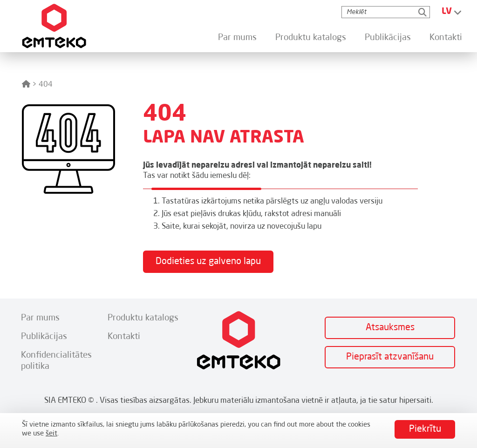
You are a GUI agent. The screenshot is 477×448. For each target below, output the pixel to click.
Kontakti (446, 37)
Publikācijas (388, 37)
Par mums (237, 37)
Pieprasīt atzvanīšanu (390, 357)
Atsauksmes (390, 328)
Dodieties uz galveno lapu (208, 262)
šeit (51, 434)
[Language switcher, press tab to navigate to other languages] (452, 12)
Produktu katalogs (311, 37)
